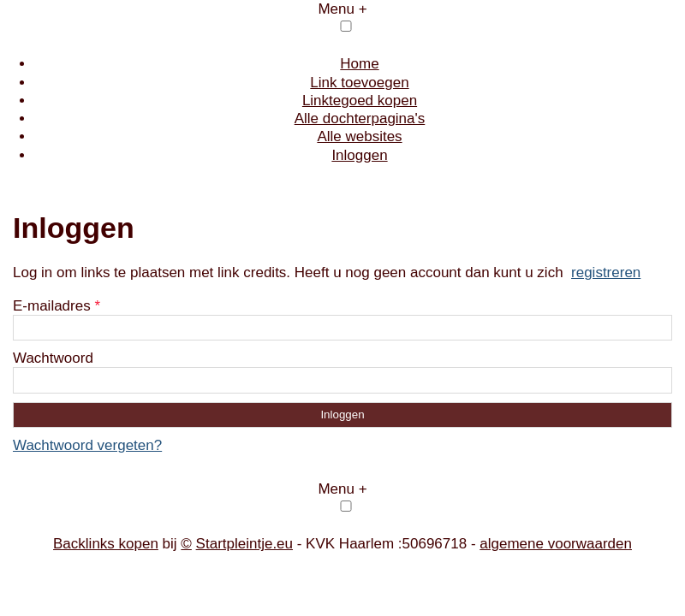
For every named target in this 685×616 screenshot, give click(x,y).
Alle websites (359, 136)
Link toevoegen (359, 83)
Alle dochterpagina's (360, 118)
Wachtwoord (53, 358)
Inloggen (359, 155)
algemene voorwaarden (556, 544)
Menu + (342, 9)
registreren (606, 272)
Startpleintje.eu (244, 544)
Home (359, 64)
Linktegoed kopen (360, 101)
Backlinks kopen (106, 544)
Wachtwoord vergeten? (87, 445)
